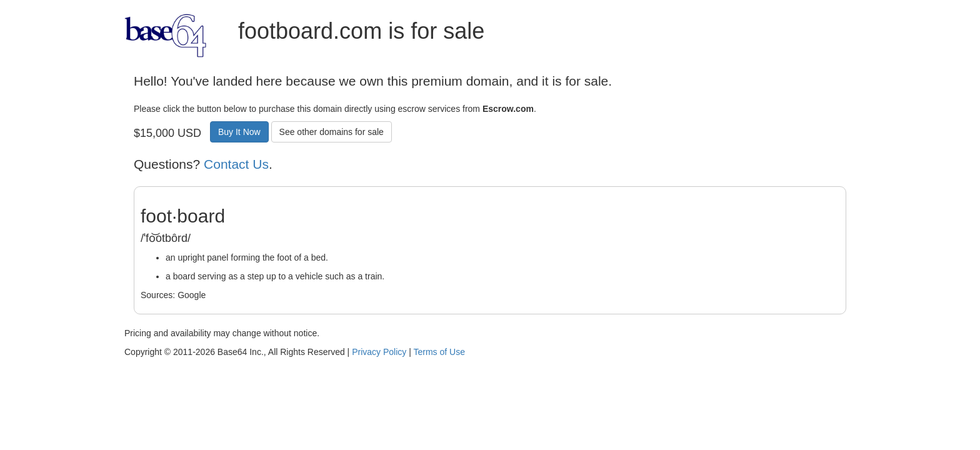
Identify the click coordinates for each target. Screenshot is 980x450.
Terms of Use (439, 352)
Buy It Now (239, 132)
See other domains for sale (332, 132)
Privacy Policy (379, 352)
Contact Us (236, 164)
